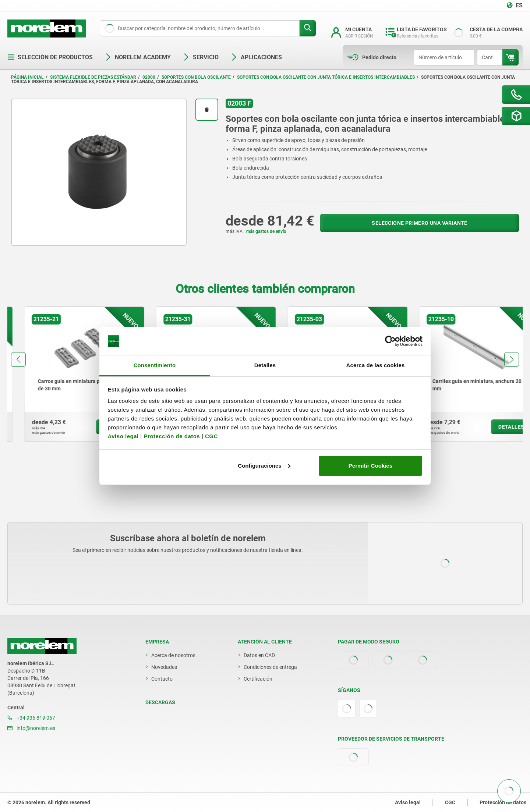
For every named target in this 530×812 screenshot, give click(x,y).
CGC (211, 436)
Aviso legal (123, 436)
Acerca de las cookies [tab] (376, 365)
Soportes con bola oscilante (196, 77)
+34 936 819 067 (31, 718)
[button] (18, 359)
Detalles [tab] (265, 365)
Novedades (164, 667)
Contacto (162, 679)
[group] (68, 374)
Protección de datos (172, 436)
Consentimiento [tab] (155, 365)
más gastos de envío (266, 231)
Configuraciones (264, 466)
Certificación (258, 679)
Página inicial (27, 77)
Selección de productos (50, 57)
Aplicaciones (256, 57)
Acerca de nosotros (173, 655)
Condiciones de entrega (270, 667)
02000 (149, 77)
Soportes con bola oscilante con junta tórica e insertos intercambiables (326, 77)
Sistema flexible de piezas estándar (93, 77)
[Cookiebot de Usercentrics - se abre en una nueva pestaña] (390, 341)
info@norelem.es (31, 728)
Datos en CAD (259, 655)
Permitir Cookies (370, 466)
